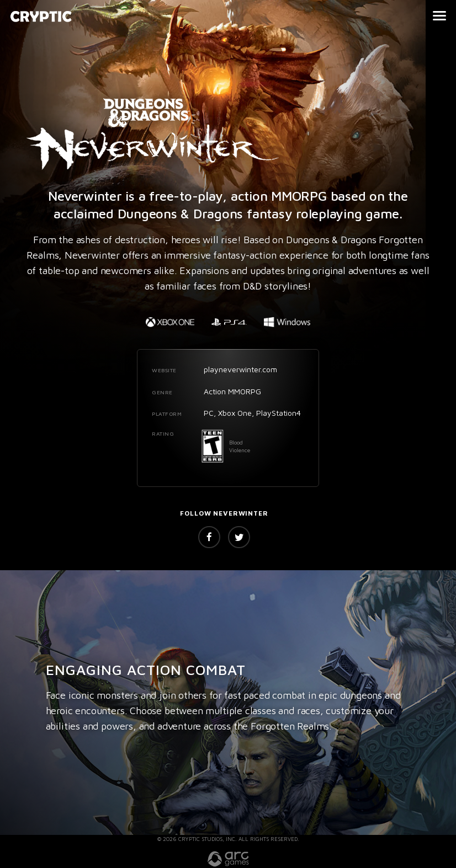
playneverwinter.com (240, 369)
